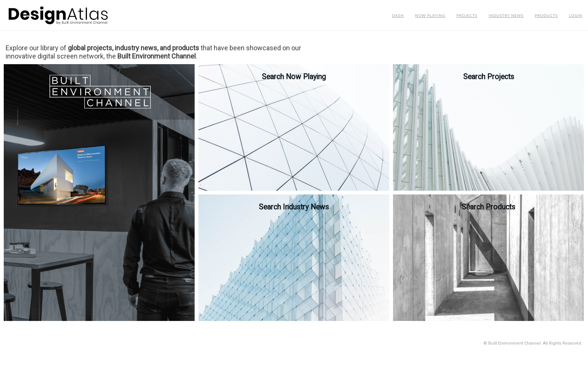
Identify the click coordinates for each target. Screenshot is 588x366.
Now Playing (430, 15)
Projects (467, 15)
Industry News (506, 15)
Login (576, 15)
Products (546, 15)
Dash (398, 15)
